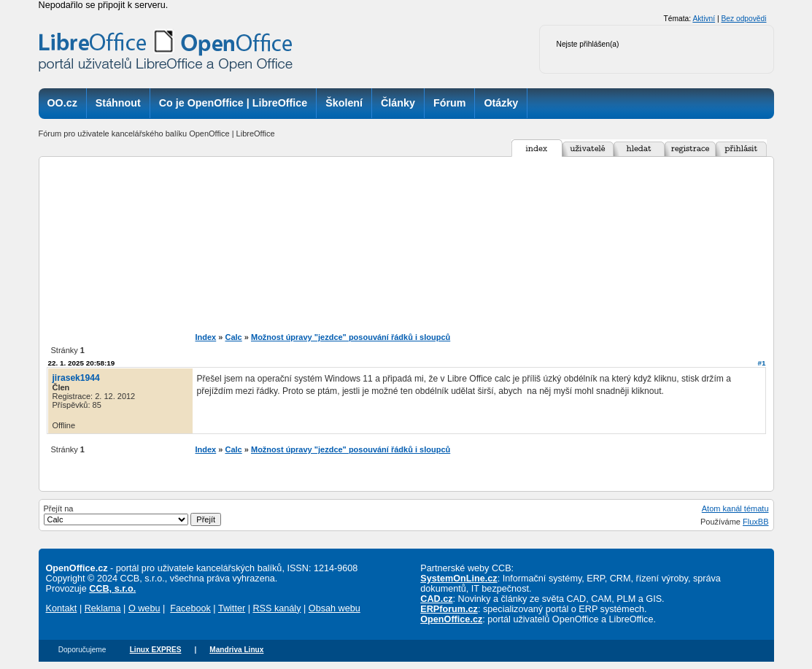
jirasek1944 (76, 378)
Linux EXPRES (156, 650)
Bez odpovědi (743, 19)
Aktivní (704, 19)
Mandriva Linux (236, 650)
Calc (233, 337)
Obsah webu (335, 608)
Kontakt (62, 608)
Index (206, 337)
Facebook (190, 608)
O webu (144, 608)
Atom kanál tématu (735, 508)
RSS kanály (277, 608)
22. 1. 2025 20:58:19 (82, 363)
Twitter (232, 608)
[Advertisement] (406, 244)
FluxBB (755, 522)
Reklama (103, 608)
